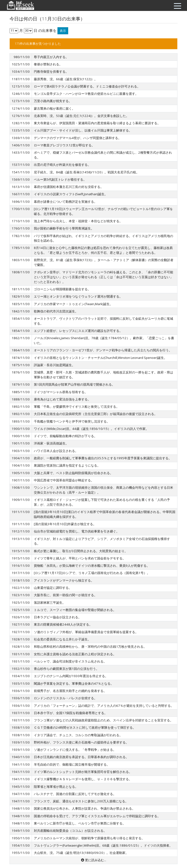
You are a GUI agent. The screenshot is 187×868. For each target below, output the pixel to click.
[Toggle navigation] (176, 6)
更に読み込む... (94, 860)
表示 (63, 31)
